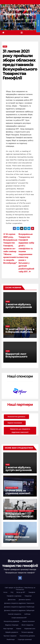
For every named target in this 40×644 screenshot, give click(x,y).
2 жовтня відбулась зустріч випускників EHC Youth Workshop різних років (19, 308)
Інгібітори (27, 614)
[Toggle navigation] (22, 33)
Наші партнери (20, 405)
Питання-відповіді (27, 632)
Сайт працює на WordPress (14, 588)
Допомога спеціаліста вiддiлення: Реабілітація (19, 607)
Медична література (12, 625)
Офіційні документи (12, 632)
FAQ (12, 592)
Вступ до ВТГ (21, 592)
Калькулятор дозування (11, 621)
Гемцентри (28, 596)
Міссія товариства (27, 625)
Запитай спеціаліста (15, 614)
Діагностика (12, 600)
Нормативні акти (30, 629)
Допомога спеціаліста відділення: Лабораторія (19, 610)
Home (5, 592)
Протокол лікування (10, 636)
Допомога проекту (25, 600)
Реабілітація (11, 639)
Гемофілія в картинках (14, 596)
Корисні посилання (15, 423)
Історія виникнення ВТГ (19, 618)
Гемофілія (32, 592)
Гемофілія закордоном (26, 511)
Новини (19, 629)
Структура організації (25, 639)
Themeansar (20, 590)
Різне (5, 46)
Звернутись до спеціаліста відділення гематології (20, 431)
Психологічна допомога (16, 417)
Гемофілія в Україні (12, 488)
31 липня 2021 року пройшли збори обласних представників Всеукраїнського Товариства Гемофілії (20, 65)
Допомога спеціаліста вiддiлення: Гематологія (19, 603)
